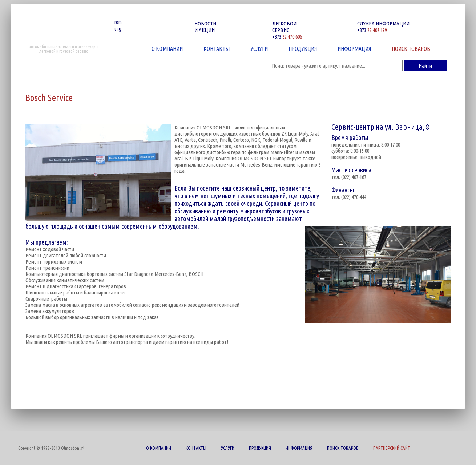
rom (118, 22)
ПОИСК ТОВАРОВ (412, 49)
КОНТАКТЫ (217, 49)
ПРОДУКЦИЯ (303, 49)
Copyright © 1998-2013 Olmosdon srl (51, 448)
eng (118, 29)
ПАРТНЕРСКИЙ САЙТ (392, 448)
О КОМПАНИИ (168, 49)
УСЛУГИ (260, 49)
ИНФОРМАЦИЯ (355, 49)
